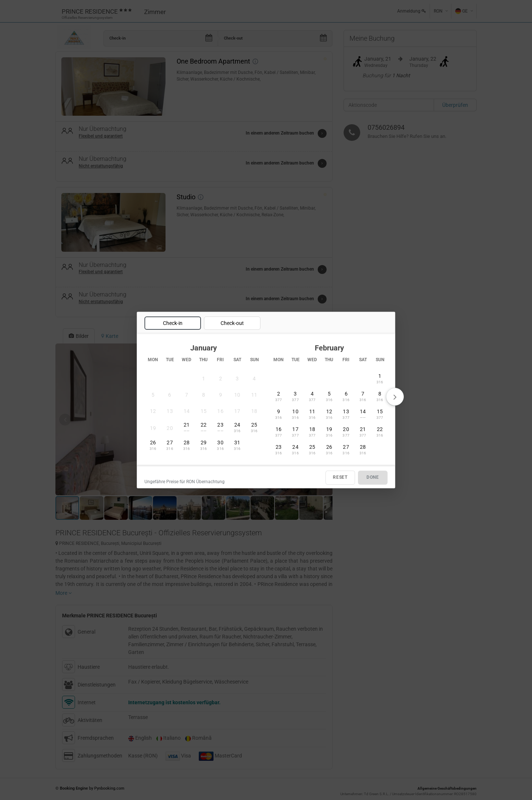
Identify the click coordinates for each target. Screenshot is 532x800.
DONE (373, 478)
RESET (340, 478)
